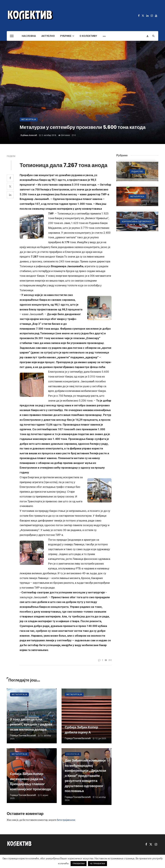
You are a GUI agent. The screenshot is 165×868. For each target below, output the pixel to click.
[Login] (147, 36)
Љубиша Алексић (29, 135)
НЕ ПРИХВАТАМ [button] (97, 864)
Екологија (73, 754)
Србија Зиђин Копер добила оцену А (81, 730)
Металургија (29, 119)
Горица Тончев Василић (23, 735)
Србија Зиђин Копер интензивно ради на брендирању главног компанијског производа (30, 781)
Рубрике (66, 36)
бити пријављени (66, 820)
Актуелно (48, 36)
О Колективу (88, 36)
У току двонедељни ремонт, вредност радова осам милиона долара (31, 724)
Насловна (29, 36)
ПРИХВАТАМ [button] (79, 864)
